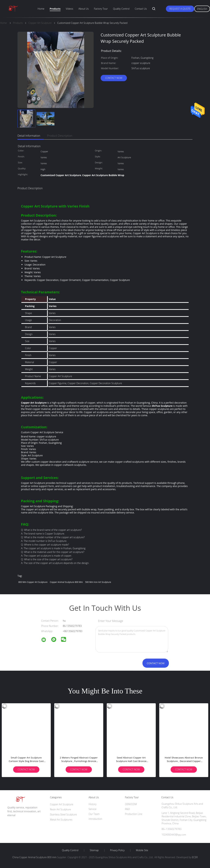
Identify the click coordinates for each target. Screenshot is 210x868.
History (92, 804)
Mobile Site (142, 850)
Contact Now (114, 78)
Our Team (94, 814)
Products (55, 9)
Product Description (60, 136)
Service (92, 809)
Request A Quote (180, 9)
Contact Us (141, 9)
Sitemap (94, 850)
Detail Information (29, 136)
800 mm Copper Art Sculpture (33, 582)
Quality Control (121, 9)
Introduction (95, 819)
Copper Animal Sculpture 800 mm (66, 582)
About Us (83, 9)
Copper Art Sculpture (62, 804)
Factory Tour (101, 9)
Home (41, 9)
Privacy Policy (117, 850)
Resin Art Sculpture (61, 809)
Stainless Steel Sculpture (63, 814)
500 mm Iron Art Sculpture (98, 582)
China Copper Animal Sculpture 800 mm (34, 857)
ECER (195, 857)
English (202, 9)
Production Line (134, 814)
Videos (69, 9)
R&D (127, 809)
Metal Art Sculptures (61, 820)
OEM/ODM (131, 804)
